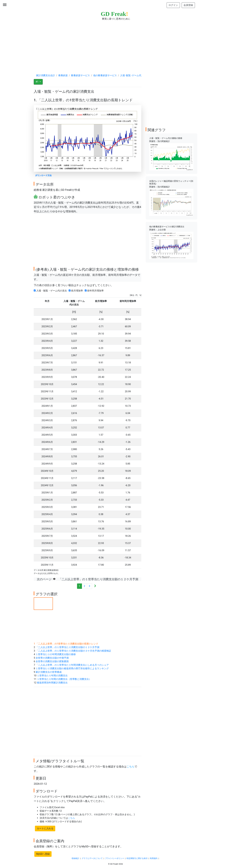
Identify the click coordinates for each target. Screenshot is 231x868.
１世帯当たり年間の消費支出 (52, 676)
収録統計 (75, 858)
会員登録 (188, 5)
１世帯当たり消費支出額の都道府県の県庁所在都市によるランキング (72, 668)
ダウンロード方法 (43, 176)
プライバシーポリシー (115, 858)
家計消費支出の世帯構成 (49, 672)
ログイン (173, 5)
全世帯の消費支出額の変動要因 (52, 661)
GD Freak (114, 14)
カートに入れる (45, 828)
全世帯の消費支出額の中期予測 (52, 658)
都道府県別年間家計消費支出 (52, 683)
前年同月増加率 (95, 291)
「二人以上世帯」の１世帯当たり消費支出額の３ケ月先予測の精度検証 (73, 651)
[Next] (95, 586)
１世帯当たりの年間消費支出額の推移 (56, 654)
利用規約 (154, 858)
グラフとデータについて (92, 858)
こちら (131, 767)
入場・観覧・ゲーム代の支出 (51, 291)
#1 (37, 82)
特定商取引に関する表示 (137, 858)
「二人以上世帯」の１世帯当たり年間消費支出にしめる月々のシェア (72, 665)
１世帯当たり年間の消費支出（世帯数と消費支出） (64, 679)
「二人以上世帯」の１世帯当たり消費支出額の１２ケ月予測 (67, 647)
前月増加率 (76, 291)
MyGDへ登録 (43, 854)
